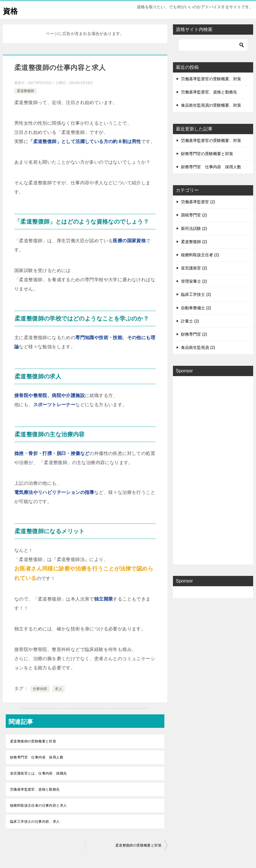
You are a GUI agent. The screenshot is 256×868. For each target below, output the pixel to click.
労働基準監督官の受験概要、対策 (211, 79)
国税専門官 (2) (194, 215)
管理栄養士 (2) (194, 281)
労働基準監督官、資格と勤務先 (35, 789)
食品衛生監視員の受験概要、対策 (211, 105)
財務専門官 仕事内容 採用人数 (37, 757)
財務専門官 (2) (194, 334)
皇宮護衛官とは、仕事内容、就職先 (38, 773)
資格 (11, 10)
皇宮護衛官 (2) (194, 268)
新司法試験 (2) (194, 228)
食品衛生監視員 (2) (198, 347)
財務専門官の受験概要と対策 (207, 154)
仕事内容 (40, 689)
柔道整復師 (25, 91)
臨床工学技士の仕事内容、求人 (35, 822)
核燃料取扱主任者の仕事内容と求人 (38, 806)
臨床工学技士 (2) (196, 294)
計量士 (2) (190, 321)
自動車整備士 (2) (196, 308)
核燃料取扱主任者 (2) (200, 255)
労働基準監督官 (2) (198, 202)
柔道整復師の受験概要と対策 (33, 741)
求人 (59, 689)
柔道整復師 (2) (194, 242)
